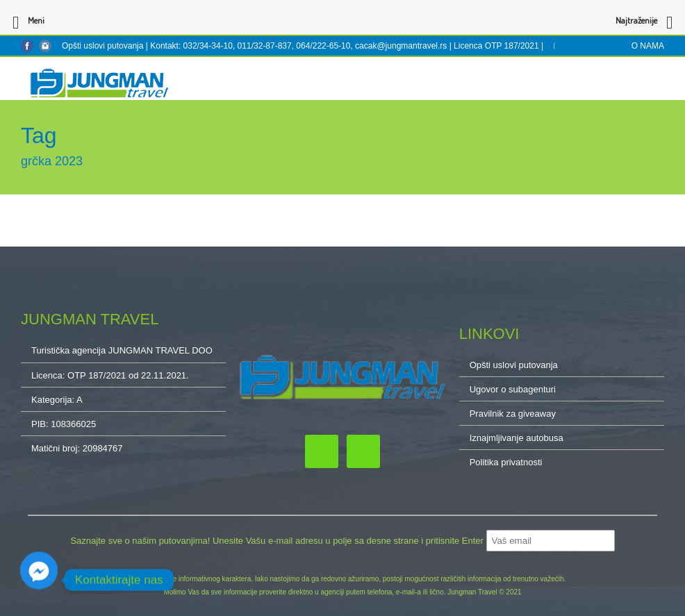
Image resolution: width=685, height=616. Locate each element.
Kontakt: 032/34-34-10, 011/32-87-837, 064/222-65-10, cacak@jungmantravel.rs (299, 46)
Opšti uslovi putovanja (102, 46)
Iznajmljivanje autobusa (517, 438)
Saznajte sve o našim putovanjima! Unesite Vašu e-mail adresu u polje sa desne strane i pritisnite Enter (278, 541)
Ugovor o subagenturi (513, 389)
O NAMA (648, 46)
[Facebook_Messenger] (39, 580)
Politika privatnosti (506, 462)
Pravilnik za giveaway (513, 414)
